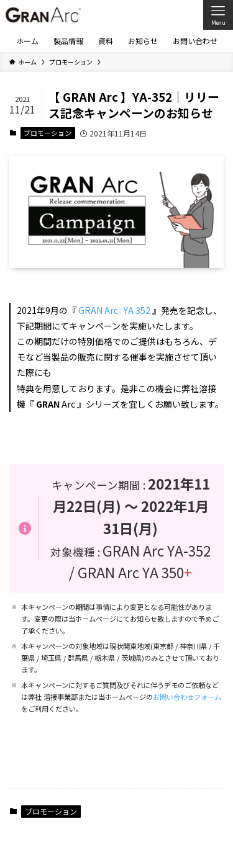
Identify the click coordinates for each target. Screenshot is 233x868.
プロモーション (48, 133)
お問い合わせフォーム (187, 697)
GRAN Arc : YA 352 (114, 310)
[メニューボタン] (218, 15)
